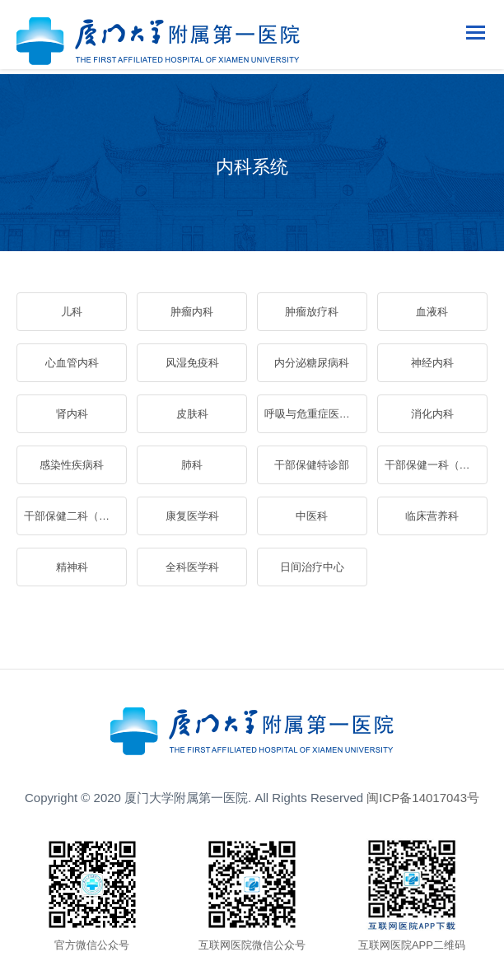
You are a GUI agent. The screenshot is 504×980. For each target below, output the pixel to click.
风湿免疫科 (192, 363)
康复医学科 (192, 516)
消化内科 (432, 414)
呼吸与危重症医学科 (313, 414)
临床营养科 (432, 516)
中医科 (312, 516)
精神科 (72, 567)
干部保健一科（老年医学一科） (436, 465)
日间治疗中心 (312, 567)
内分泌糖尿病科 (312, 363)
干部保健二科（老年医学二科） (75, 516)
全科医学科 (192, 567)
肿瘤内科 (192, 312)
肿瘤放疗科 (312, 312)
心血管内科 (72, 363)
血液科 (432, 312)
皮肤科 (192, 414)
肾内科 (72, 414)
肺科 (192, 465)
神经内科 (432, 363)
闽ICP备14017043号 (423, 798)
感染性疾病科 (72, 465)
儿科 (72, 312)
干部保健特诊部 (312, 465)
